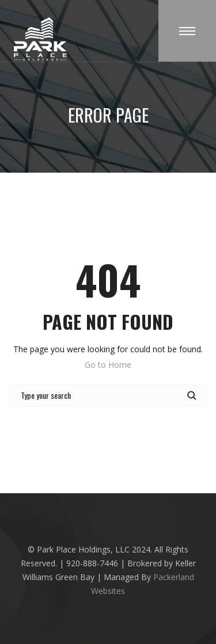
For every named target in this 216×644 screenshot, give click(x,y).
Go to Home (108, 365)
